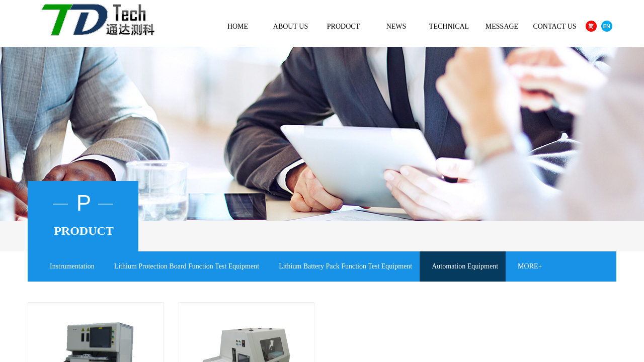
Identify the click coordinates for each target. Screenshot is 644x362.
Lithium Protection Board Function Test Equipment (187, 266)
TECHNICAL (449, 26)
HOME (238, 26)
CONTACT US (554, 26)
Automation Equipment (465, 266)
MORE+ (530, 266)
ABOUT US (291, 26)
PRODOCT (343, 26)
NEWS (396, 26)
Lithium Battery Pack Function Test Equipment (345, 266)
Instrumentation (72, 266)
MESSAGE (502, 26)
